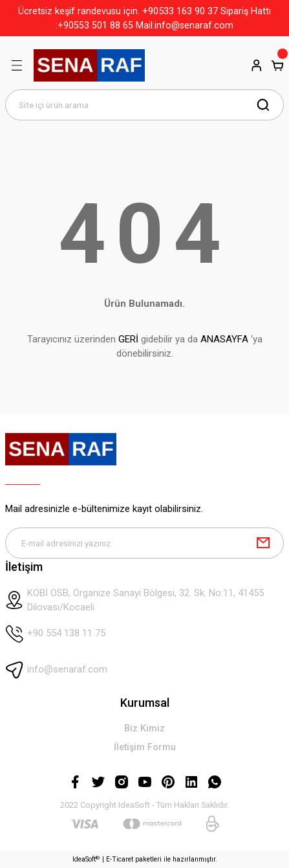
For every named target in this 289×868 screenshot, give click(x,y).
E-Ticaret (120, 859)
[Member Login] (257, 65)
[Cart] (277, 65)
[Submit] (263, 543)
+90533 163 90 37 (180, 11)
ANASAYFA (224, 339)
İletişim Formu (145, 747)
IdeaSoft (86, 859)
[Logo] (89, 65)
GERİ (128, 339)
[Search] (144, 105)
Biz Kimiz (144, 729)
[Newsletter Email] (144, 543)
